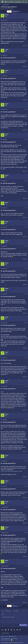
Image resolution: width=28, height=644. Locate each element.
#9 (27, 246)
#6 (27, 181)
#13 (27, 358)
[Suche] (26, 2)
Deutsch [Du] (12, 636)
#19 (27, 533)
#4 (27, 109)
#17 (27, 486)
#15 (27, 420)
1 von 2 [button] (9, 11)
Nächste (15, 11)
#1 (27, 20)
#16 (27, 461)
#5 (27, 139)
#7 (27, 208)
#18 (27, 507)
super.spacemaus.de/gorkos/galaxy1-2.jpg (11, 471)
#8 (27, 227)
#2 (27, 55)
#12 (27, 323)
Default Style (4, 636)
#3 (27, 76)
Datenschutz (15, 639)
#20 (27, 566)
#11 (27, 294)
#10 (27, 269)
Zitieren (26, 46)
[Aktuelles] (23, 2)
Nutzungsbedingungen (6, 639)
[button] (2, 611)
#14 (27, 386)
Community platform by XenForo (12, 643)
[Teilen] (25, 20)
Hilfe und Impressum (5, 640)
